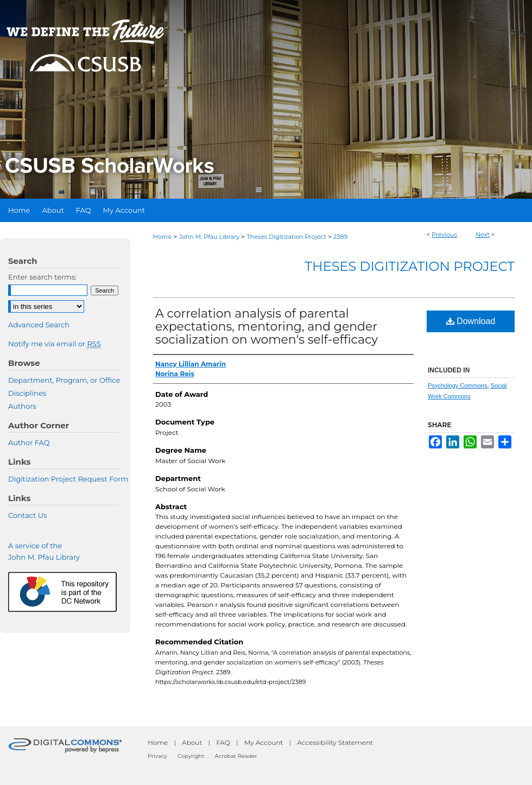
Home (162, 237)
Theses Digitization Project (286, 237)
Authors (22, 406)
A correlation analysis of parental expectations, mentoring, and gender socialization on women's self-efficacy (267, 327)
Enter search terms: (42, 277)
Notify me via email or (55, 344)
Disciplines (27, 393)
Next (483, 235)
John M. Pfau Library (209, 237)
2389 (340, 237)
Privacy (157, 756)
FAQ (223, 742)
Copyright (191, 756)
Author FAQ (29, 442)
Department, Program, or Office (64, 380)
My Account (264, 742)
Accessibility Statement (335, 742)
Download (471, 321)
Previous (444, 235)
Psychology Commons (457, 385)
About (192, 742)
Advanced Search (39, 325)
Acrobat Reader (236, 756)
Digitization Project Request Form (68, 479)
